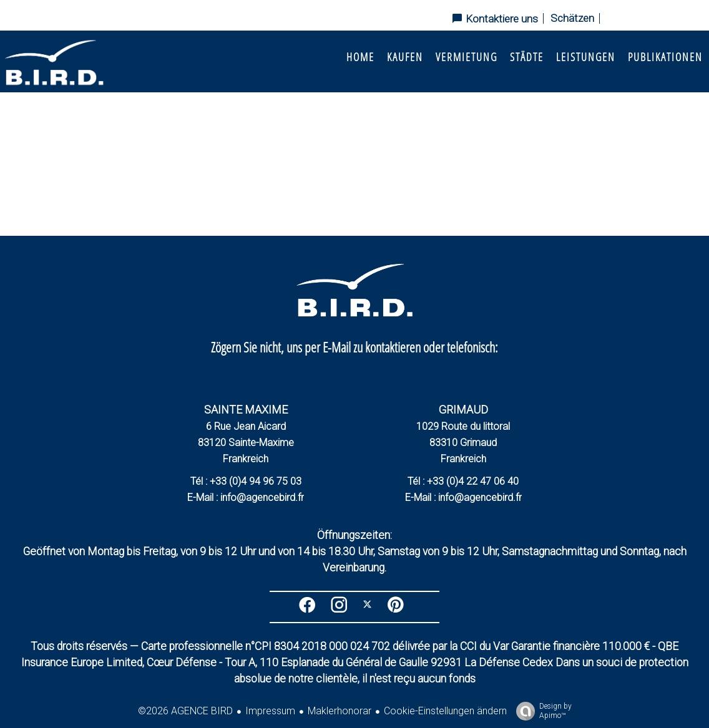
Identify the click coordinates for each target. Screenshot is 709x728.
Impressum (270, 711)
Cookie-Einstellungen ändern (445, 711)
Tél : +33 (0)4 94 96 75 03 (246, 481)
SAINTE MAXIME (246, 410)
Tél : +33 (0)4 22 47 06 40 (463, 481)
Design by (541, 711)
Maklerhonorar (340, 711)
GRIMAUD (463, 410)
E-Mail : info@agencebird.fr (246, 497)
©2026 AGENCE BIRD (185, 711)
